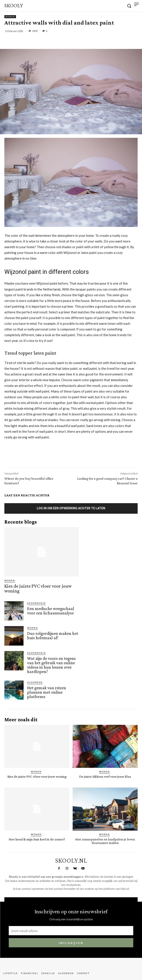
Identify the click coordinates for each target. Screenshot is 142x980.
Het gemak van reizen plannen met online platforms (47, 692)
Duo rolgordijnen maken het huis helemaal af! (53, 635)
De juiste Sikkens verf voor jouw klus (105, 776)
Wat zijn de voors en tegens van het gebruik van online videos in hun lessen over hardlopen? (51, 665)
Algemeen (35, 682)
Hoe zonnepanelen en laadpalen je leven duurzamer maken (105, 841)
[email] (71, 931)
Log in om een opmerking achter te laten (71, 508)
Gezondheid (36, 603)
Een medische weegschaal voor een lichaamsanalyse (51, 611)
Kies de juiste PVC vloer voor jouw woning (38, 588)
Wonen (10, 17)
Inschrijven (71, 943)
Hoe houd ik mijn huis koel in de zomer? (37, 839)
